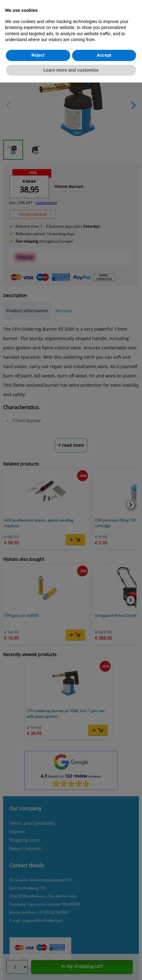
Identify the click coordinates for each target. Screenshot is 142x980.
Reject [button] (38, 55)
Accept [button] (104, 55)
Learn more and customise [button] (71, 70)
